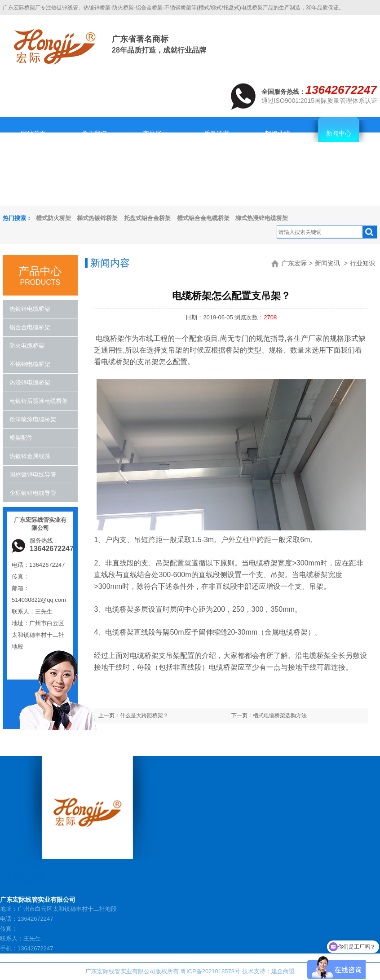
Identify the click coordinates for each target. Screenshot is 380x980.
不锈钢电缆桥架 (30, 364)
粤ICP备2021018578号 (210, 971)
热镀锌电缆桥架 (30, 309)
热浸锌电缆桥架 (30, 382)
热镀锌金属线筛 (30, 456)
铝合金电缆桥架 (30, 327)
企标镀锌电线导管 (33, 493)
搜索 (370, 232)
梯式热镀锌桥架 (97, 218)
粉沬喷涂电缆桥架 (33, 419)
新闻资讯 (327, 263)
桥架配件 (21, 438)
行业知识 (362, 263)
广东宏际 (294, 263)
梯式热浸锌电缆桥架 (262, 218)
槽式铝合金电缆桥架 (203, 218)
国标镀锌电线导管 (33, 475)
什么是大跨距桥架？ (144, 715)
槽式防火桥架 (53, 218)
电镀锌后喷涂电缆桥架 (39, 401)
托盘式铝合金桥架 (147, 218)
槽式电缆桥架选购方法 (280, 715)
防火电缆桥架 (27, 346)
